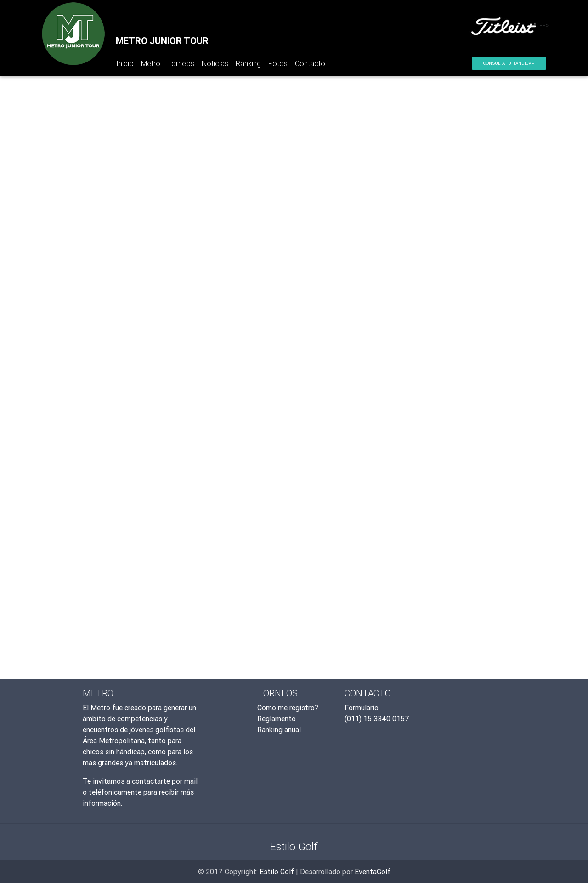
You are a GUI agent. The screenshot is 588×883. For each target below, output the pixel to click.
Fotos (278, 63)
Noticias (215, 63)
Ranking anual (279, 730)
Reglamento (277, 719)
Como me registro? (288, 708)
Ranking (248, 63)
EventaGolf (373, 872)
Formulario (362, 708)
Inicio (127, 65)
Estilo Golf (277, 872)
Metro (151, 63)
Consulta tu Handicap (509, 63)
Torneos (181, 63)
